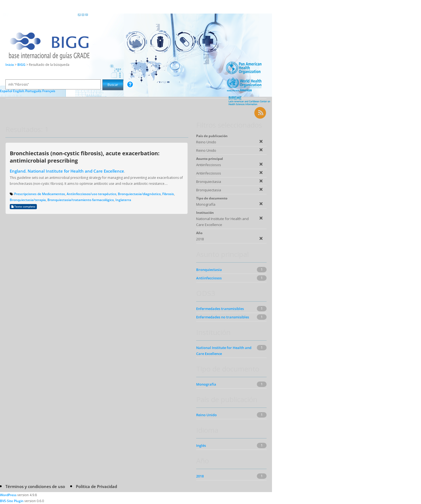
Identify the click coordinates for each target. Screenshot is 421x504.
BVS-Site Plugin (12, 501)
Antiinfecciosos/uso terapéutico (91, 194)
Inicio (10, 65)
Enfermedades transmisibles (220, 309)
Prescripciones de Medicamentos (40, 194)
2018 (200, 476)
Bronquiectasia (209, 270)
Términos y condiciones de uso (35, 486)
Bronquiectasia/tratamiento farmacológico (81, 200)
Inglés (201, 445)
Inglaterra (123, 200)
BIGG (22, 65)
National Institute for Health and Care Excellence (224, 351)
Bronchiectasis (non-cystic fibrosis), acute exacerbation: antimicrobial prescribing (85, 157)
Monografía (206, 384)
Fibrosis (168, 194)
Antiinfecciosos (209, 278)
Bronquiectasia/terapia (28, 200)
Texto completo (23, 207)
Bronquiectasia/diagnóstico (139, 194)
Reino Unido (206, 415)
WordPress (8, 495)
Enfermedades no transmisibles (223, 317)
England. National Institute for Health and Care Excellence (67, 171)
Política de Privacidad (96, 486)
